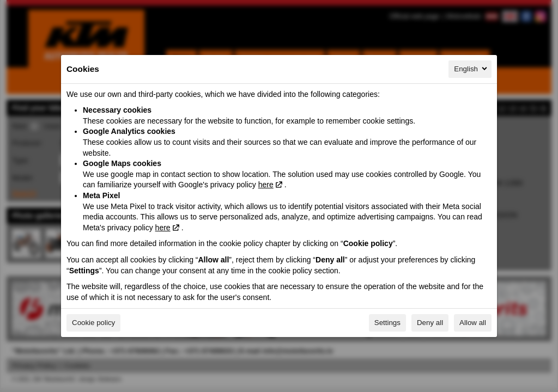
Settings (387, 323)
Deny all (430, 323)
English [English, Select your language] (471, 69)
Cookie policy (93, 323)
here (266, 185)
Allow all (473, 323)
